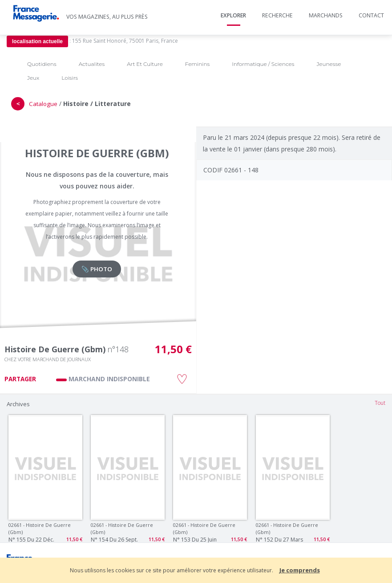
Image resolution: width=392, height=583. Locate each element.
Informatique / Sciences (263, 64)
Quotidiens (42, 64)
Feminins (197, 64)
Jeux (33, 78)
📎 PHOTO (97, 269)
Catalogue (43, 104)
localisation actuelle (37, 41)
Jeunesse (329, 64)
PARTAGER (20, 379)
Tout (380, 403)
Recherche (277, 15)
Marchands (326, 15)
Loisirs (70, 78)
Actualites (92, 64)
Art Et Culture (145, 64)
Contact (371, 15)
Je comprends (300, 570)
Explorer (233, 15)
